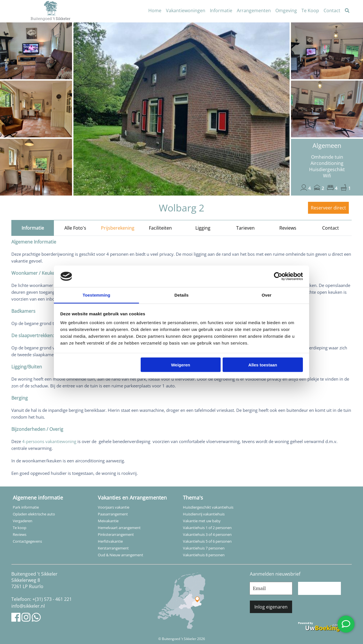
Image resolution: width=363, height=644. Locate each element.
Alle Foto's (75, 228)
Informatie (221, 11)
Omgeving (286, 11)
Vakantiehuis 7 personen (204, 548)
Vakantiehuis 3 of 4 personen (207, 534)
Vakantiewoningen (186, 11)
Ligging (203, 228)
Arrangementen (254, 11)
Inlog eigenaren (271, 607)
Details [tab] (181, 295)
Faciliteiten (160, 228)
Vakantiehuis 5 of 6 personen (207, 541)
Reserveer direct (328, 208)
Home (155, 11)
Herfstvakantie (110, 541)
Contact (332, 11)
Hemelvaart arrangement (119, 528)
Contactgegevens (27, 541)
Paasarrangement (113, 514)
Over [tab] (267, 295)
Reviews (288, 228)
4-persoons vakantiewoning (49, 441)
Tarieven (245, 228)
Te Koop (310, 11)
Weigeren (181, 365)
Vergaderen (23, 521)
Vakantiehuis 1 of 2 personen (207, 528)
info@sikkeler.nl (28, 606)
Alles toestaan (263, 365)
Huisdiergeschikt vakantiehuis (208, 507)
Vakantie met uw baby (202, 521)
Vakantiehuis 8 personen (204, 555)
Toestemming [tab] (96, 295)
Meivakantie (108, 521)
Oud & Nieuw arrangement (121, 555)
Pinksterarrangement (116, 534)
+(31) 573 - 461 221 (52, 599)
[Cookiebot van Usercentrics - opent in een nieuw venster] (278, 276)
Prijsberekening (118, 228)
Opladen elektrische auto (34, 514)
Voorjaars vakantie (114, 507)
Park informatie (26, 507)
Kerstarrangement (113, 548)
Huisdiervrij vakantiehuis (204, 514)
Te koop (20, 528)
